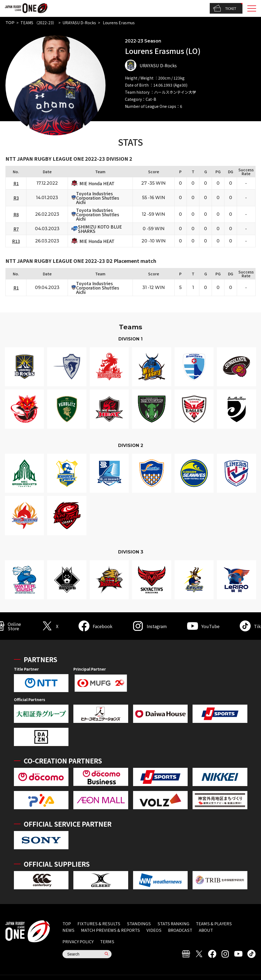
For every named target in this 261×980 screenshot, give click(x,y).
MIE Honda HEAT (97, 183)
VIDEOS (154, 930)
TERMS (107, 941)
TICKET (225, 8)
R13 (16, 241)
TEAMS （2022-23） (38, 23)
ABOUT (206, 930)
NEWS (68, 930)
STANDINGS (139, 923)
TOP (10, 23)
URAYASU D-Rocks (79, 23)
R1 (16, 183)
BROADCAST (180, 930)
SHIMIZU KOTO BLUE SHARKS (100, 229)
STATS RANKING (173, 923)
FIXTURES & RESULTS (99, 923)
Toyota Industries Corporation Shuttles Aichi (98, 198)
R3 (16, 198)
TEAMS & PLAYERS (214, 923)
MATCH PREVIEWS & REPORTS (110, 930)
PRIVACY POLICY (78, 941)
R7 (16, 229)
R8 (16, 214)
